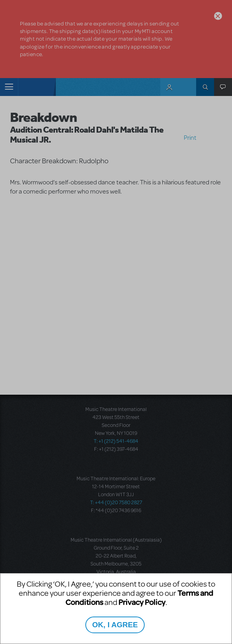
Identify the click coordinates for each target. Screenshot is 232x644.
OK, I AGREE (115, 625)
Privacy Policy (142, 602)
